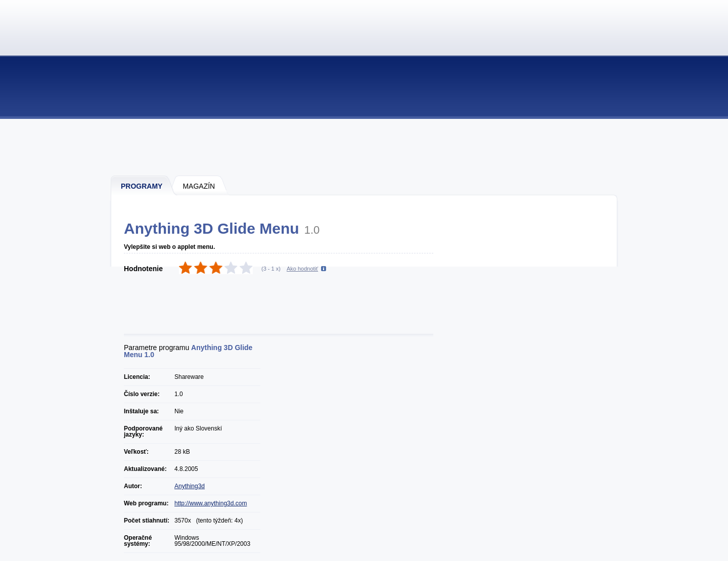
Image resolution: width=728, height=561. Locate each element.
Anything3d (190, 486)
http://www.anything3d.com (211, 503)
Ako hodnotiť (302, 269)
